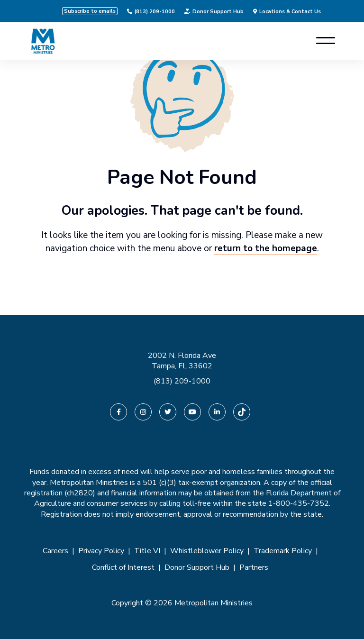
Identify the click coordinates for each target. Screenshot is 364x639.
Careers (55, 551)
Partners (254, 567)
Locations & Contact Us (287, 11)
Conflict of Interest (123, 567)
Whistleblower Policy (207, 551)
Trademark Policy (283, 551)
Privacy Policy (101, 551)
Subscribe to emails (90, 11)
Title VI (147, 551)
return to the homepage (266, 248)
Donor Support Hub (214, 11)
